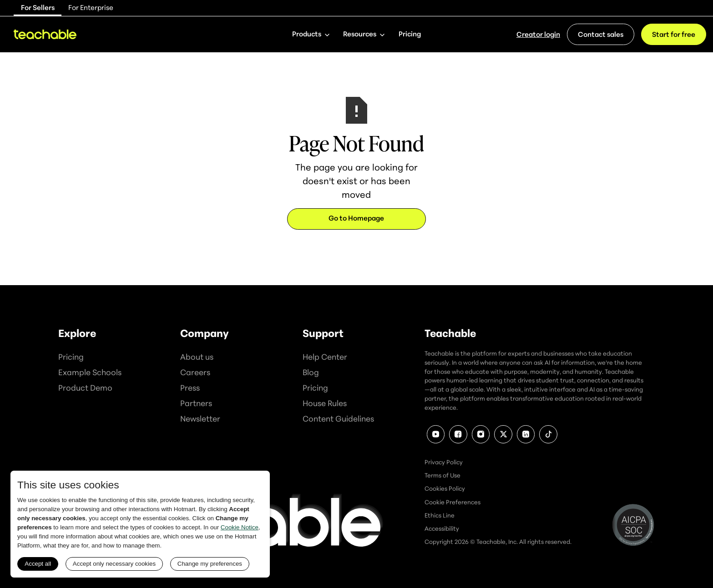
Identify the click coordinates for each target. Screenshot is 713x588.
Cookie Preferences (453, 502)
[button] (311, 34)
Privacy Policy (444, 462)
